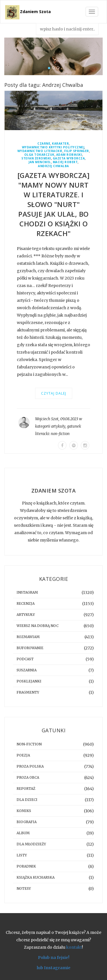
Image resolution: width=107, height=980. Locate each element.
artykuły (58, 426)
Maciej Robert (65, 162)
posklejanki (29, 681)
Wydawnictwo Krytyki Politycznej (53, 147)
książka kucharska (36, 877)
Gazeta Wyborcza (69, 158)
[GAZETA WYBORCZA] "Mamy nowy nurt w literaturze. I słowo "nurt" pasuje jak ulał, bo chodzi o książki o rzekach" (54, 204)
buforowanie (30, 648)
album (23, 833)
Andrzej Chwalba (53, 166)
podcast (25, 659)
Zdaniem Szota (35, 12)
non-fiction (60, 434)
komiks (24, 811)
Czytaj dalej (54, 393)
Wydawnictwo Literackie (40, 151)
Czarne (44, 144)
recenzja (26, 603)
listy (22, 855)
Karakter (60, 144)
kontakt (74, 947)
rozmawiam (28, 637)
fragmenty (28, 692)
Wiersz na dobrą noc (38, 626)
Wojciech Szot (47, 419)
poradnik (26, 866)
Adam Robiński (69, 155)
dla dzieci (27, 800)
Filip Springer (77, 151)
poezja (23, 755)
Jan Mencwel (40, 162)
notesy (24, 888)
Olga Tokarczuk (39, 155)
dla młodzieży (31, 844)
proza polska (30, 766)
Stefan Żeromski (36, 158)
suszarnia (27, 670)
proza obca (28, 777)
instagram (27, 592)
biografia (27, 822)
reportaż (26, 789)
